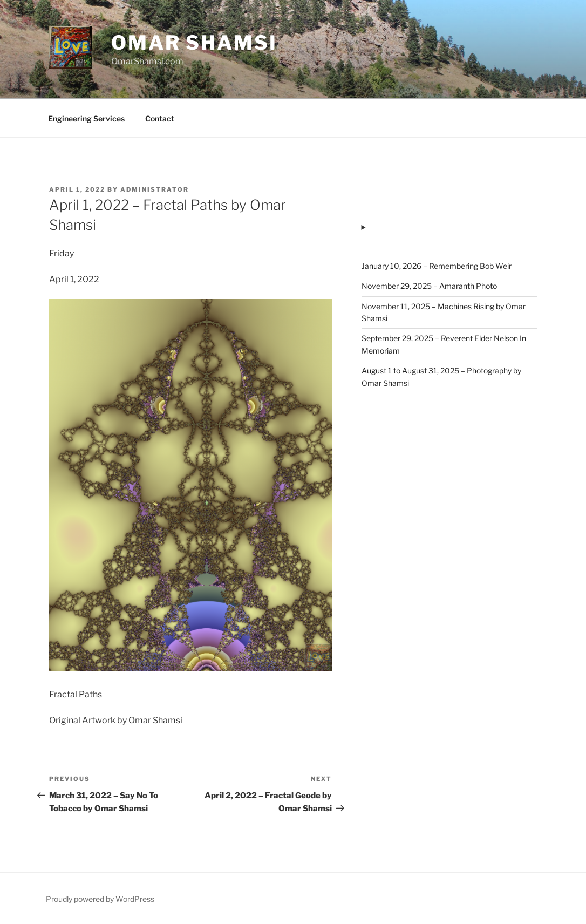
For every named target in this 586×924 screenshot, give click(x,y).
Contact (160, 118)
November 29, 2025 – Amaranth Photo (429, 286)
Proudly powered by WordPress (100, 899)
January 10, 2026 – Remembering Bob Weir (437, 266)
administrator (155, 189)
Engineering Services (86, 118)
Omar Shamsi (194, 43)
